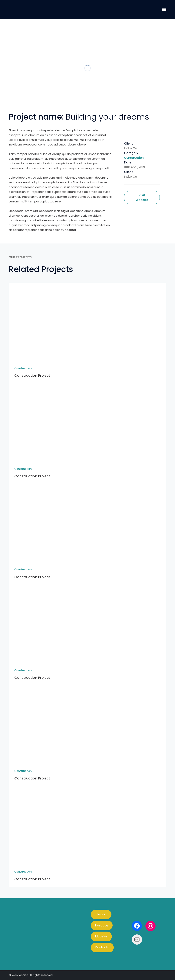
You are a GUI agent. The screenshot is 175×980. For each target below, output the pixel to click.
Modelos (101, 936)
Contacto (102, 947)
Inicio (101, 914)
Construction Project (32, 375)
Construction (134, 158)
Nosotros (102, 925)
